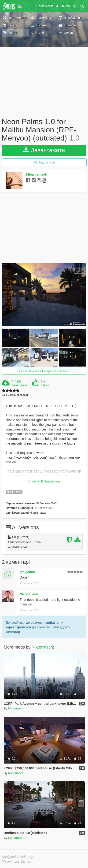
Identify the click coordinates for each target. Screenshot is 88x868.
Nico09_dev (29, 594)
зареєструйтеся (18, 627)
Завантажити (44, 150)
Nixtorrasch (37, 175)
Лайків (45, 385)
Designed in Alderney (17, 857)
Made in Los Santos (16, 861)
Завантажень (20, 385)
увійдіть (52, 623)
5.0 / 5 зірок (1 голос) (15, 395)
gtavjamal (27, 572)
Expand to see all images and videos (44, 371)
